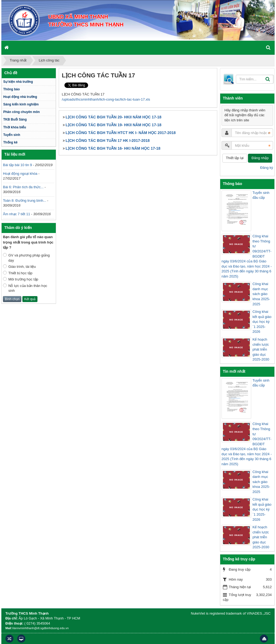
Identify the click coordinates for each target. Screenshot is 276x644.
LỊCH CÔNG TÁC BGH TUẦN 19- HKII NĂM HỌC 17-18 (113, 125)
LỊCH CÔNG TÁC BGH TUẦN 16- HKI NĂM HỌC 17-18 (113, 148)
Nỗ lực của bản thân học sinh (25, 288)
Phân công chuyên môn (21, 112)
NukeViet (198, 613)
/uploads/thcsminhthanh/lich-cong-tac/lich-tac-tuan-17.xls (106, 99)
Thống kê (10, 142)
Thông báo (11, 89)
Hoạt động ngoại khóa (20, 174)
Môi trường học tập (21, 279)
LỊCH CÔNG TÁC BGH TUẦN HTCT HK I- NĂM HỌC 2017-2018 (120, 133)
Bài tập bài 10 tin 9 (17, 165)
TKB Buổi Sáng (15, 119)
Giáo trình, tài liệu (19, 266)
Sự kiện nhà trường (18, 82)
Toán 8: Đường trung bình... (25, 201)
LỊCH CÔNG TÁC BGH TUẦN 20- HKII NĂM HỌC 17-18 (113, 117)
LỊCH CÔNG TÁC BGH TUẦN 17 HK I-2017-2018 (108, 141)
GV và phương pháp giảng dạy (26, 258)
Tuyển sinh (12, 135)
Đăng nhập (260, 158)
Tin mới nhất (234, 371)
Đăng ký (267, 168)
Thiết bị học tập (18, 273)
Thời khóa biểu (15, 127)
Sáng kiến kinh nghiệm (21, 104)
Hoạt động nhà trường (20, 97)
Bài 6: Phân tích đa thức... (23, 187)
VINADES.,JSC (259, 613)
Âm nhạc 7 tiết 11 (17, 214)
